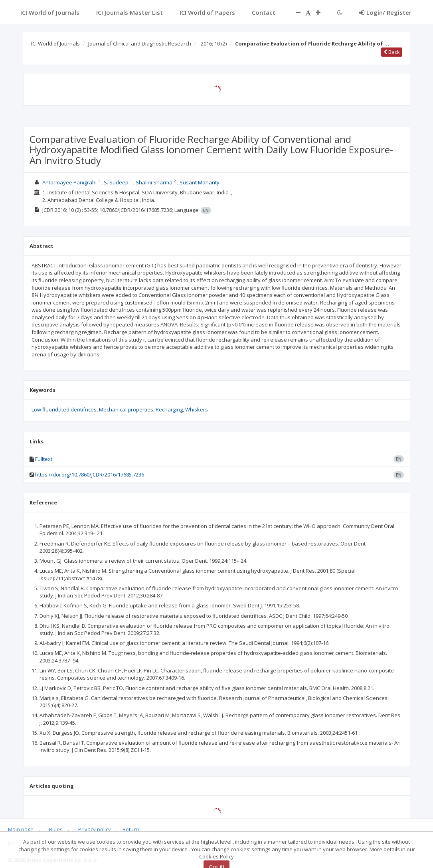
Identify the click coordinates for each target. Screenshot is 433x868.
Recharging (169, 409)
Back (392, 52)
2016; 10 (214, 43)
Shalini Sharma (154, 182)
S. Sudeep (116, 182)
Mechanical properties (126, 409)
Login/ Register (385, 12)
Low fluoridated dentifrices (64, 409)
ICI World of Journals (55, 43)
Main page (21, 829)
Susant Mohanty (200, 182)
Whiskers (197, 409)
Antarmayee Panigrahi (69, 182)
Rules (56, 829)
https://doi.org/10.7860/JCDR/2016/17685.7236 (90, 475)
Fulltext (44, 459)
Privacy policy (95, 829)
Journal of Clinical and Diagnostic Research (140, 43)
